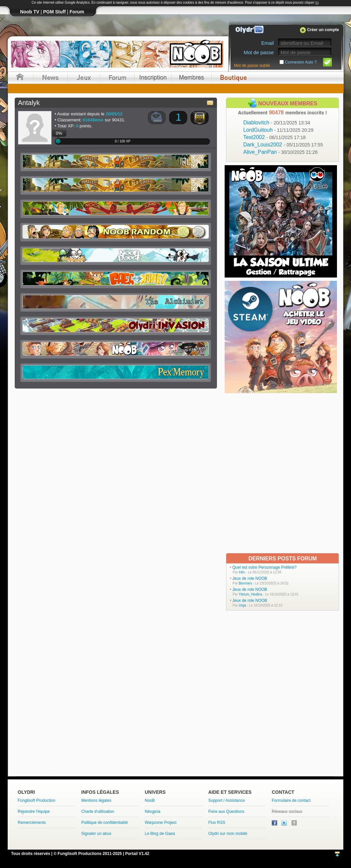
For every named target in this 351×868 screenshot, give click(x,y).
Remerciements (32, 823)
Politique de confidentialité (104, 823)
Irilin (242, 572)
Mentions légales (96, 800)
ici (317, 3)
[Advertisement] (82, 473)
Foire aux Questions (226, 811)
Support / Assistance (226, 800)
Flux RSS (217, 823)
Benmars (245, 583)
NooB (150, 800)
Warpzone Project (161, 823)
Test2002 (274, 137)
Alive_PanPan (280, 152)
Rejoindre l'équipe (34, 811)
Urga (242, 605)
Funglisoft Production (37, 800)
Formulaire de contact (291, 800)
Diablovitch (276, 123)
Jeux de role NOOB (250, 578)
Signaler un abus (96, 834)
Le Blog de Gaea (160, 834)
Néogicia (153, 811)
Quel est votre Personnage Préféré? (264, 567)
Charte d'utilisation (98, 811)
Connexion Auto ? (301, 62)
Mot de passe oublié (252, 66)
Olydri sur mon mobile (228, 834)
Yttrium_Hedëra (250, 594)
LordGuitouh (278, 130)
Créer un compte (323, 30)
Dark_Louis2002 (283, 145)
